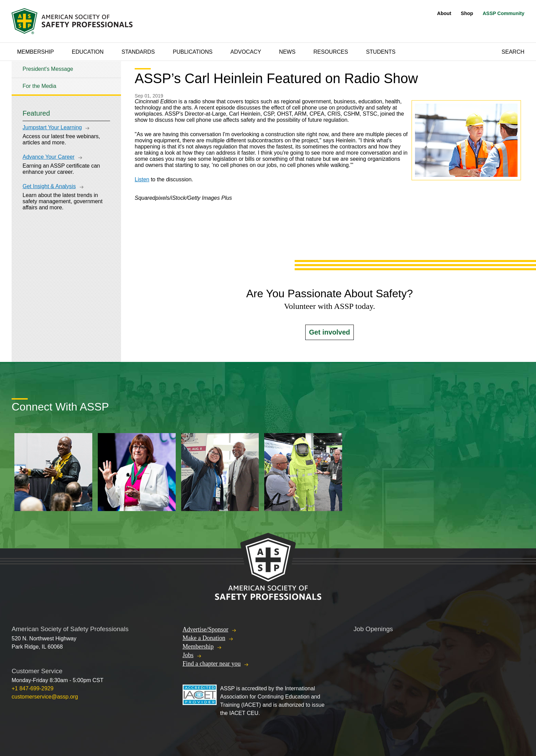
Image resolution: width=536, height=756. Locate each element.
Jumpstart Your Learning (52, 127)
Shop (467, 13)
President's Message (48, 69)
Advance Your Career (49, 157)
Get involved (330, 332)
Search (513, 52)
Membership (36, 52)
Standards (138, 52)
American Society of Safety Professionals (73, 21)
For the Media (39, 86)
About (444, 13)
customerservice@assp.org (45, 697)
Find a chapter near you (212, 664)
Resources (331, 52)
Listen (142, 179)
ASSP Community (504, 13)
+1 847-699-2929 (32, 688)
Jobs (188, 655)
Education (88, 52)
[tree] (66, 78)
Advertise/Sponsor (205, 629)
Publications (192, 52)
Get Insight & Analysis (49, 186)
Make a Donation (204, 638)
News (287, 52)
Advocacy (246, 52)
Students (381, 52)
